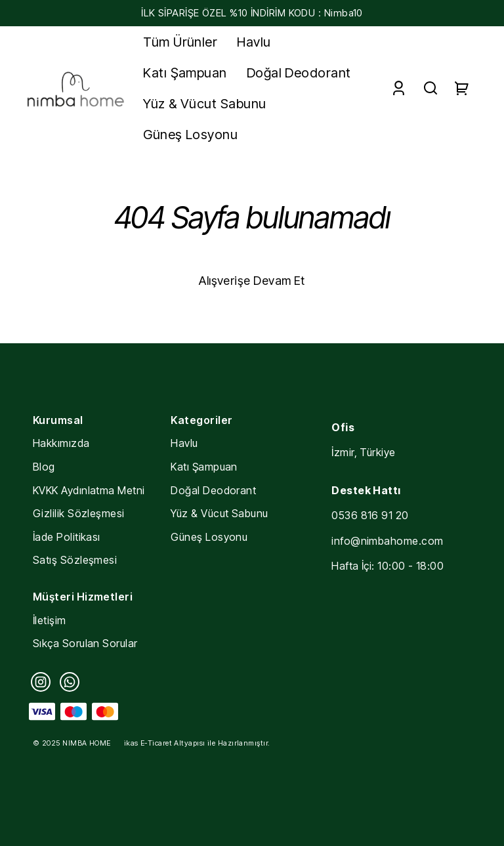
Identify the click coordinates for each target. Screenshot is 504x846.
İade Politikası (67, 537)
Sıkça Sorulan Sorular (85, 643)
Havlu (184, 443)
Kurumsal (58, 420)
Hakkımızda (61, 443)
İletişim (50, 620)
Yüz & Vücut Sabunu (219, 513)
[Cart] (462, 88)
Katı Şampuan (204, 467)
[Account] (399, 88)
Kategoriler (201, 420)
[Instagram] (41, 682)
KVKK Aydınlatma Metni (89, 490)
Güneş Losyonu (209, 537)
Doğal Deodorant (213, 490)
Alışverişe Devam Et (252, 281)
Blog (44, 467)
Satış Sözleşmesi (75, 560)
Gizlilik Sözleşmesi (79, 513)
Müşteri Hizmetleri (83, 597)
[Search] (430, 88)
